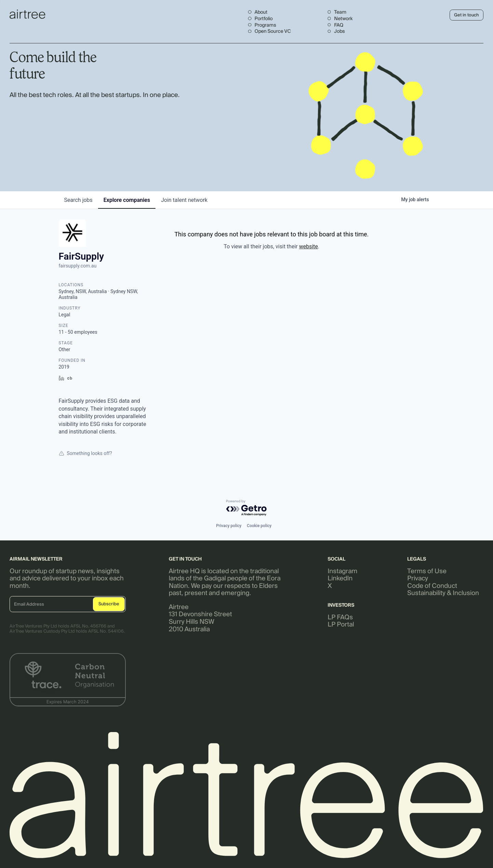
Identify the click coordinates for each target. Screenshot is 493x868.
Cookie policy (259, 526)
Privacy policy (229, 526)
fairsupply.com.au (78, 266)
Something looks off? (85, 453)
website (308, 246)
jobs (78, 200)
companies (127, 200)
